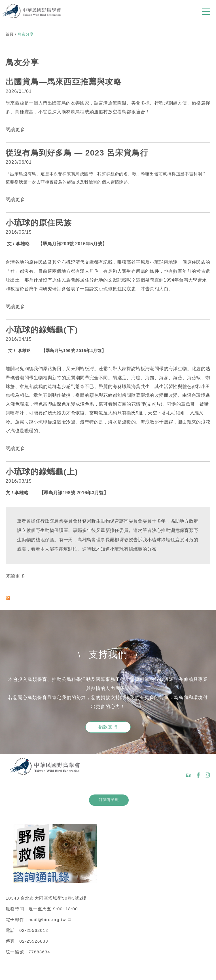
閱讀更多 (15, 130)
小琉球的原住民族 (39, 223)
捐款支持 (108, 727)
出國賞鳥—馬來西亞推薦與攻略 (64, 82)
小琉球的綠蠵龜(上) (43, 472)
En (189, 775)
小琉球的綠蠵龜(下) (42, 330)
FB (198, 775)
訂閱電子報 (109, 800)
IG (207, 775)
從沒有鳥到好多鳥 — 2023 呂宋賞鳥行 (77, 153)
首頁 (10, 34)
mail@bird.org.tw (50, 920)
